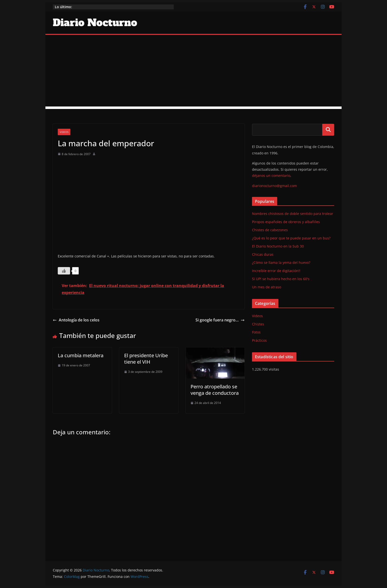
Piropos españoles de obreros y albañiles (286, 222)
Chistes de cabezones (270, 230)
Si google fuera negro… (220, 320)
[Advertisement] (193, 72)
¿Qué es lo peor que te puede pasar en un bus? (291, 238)
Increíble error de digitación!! (276, 271)
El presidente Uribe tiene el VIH (146, 359)
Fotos (256, 332)
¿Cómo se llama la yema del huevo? (281, 262)
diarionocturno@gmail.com (274, 186)
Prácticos (259, 340)
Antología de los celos (76, 320)
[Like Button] (64, 271)
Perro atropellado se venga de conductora (215, 390)
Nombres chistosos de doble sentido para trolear (293, 214)
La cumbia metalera (81, 355)
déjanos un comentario (271, 176)
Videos (64, 132)
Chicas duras (263, 254)
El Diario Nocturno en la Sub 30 (278, 246)
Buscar (328, 130)
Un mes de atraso (267, 287)
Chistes (258, 324)
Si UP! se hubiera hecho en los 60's (281, 279)
